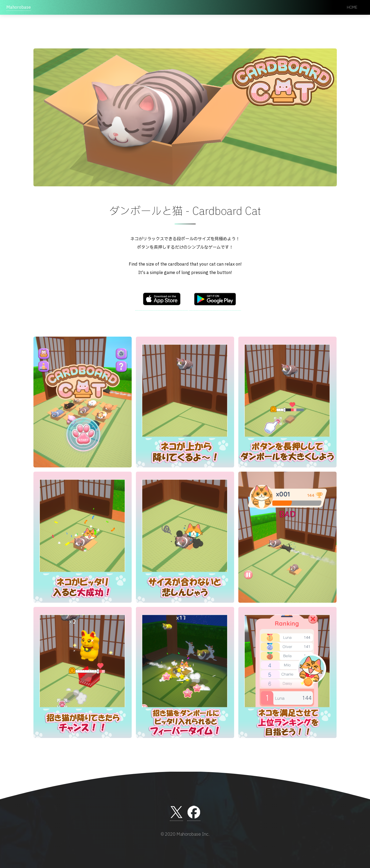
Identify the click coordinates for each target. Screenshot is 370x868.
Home (352, 8)
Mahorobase (19, 7)
